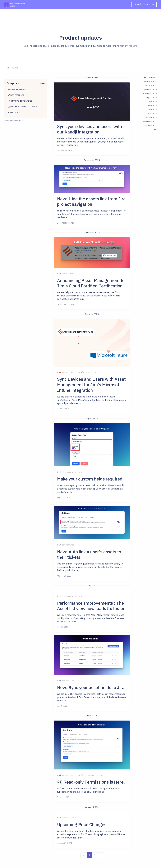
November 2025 (150, 94)
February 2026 (150, 81)
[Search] (25, 68)
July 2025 (152, 102)
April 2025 (152, 114)
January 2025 (151, 118)
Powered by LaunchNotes (14, 121)
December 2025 (150, 90)
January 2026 (151, 86)
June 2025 (152, 106)
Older (154, 130)
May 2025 (152, 110)
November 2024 (150, 122)
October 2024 (151, 126)
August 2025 (151, 98)
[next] (100, 855)
